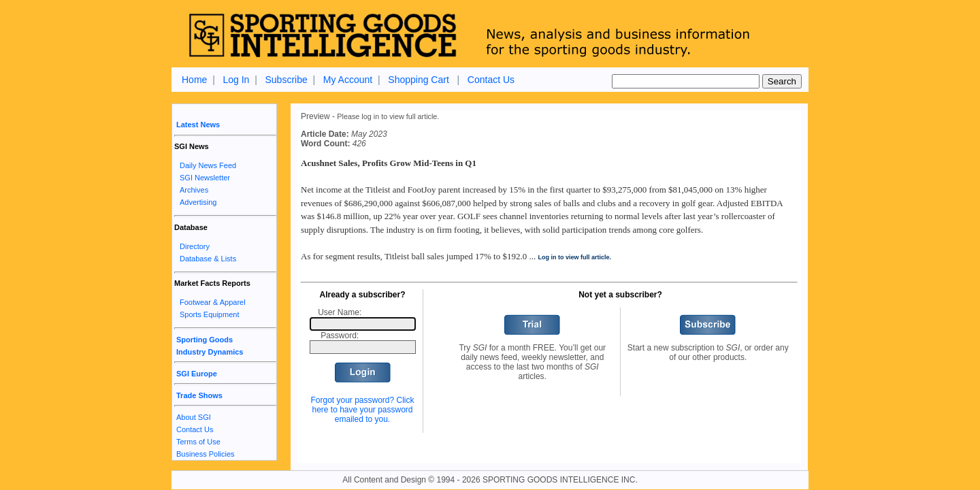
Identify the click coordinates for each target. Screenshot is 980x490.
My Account (348, 80)
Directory (195, 246)
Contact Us (491, 80)
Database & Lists (208, 259)
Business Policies (206, 454)
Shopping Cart (419, 80)
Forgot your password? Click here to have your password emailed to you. (362, 410)
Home (194, 80)
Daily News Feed (208, 165)
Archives (194, 190)
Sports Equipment (209, 314)
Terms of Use (198, 442)
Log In (236, 80)
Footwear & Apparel (213, 302)
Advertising (198, 202)
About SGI (194, 417)
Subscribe (286, 80)
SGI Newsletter (205, 178)
